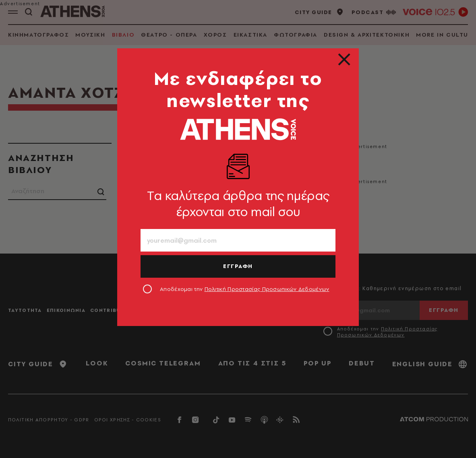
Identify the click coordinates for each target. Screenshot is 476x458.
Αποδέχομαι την (245, 289)
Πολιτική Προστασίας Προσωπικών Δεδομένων (267, 289)
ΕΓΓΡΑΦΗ (238, 266)
